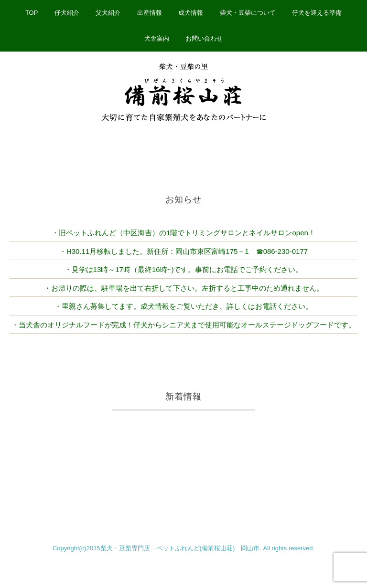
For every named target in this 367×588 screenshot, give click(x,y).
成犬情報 (191, 13)
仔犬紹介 (67, 13)
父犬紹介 (108, 13)
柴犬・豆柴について (248, 13)
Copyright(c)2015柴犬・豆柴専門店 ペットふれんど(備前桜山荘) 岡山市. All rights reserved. (183, 548)
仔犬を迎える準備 (317, 13)
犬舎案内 (157, 38)
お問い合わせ (204, 38)
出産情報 (150, 13)
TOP (32, 13)
